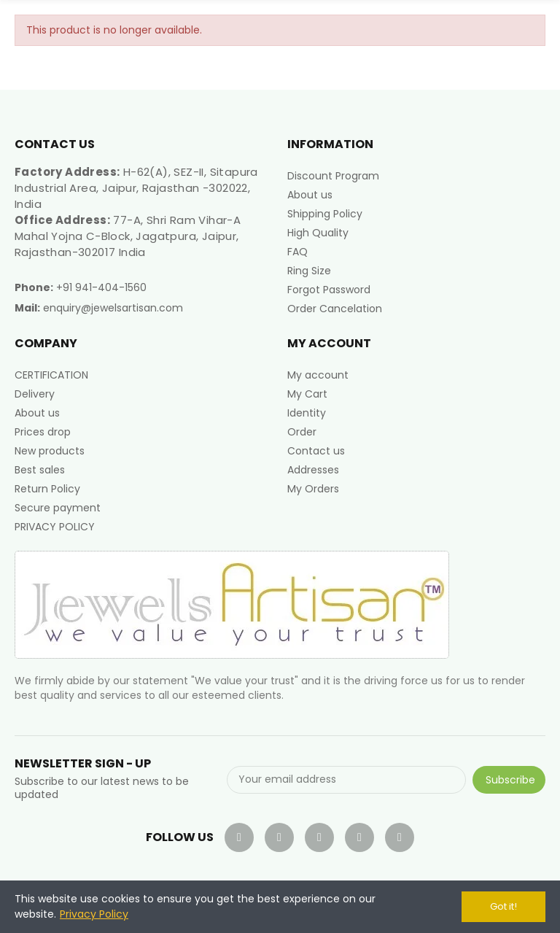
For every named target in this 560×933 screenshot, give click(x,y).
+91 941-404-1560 (101, 287)
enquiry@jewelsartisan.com (113, 308)
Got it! (503, 906)
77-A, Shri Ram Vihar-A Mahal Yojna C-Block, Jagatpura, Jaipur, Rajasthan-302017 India (128, 236)
